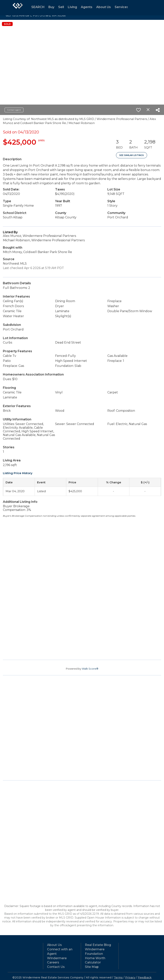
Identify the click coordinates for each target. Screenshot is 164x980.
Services (122, 7)
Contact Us (56, 967)
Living (72, 7)
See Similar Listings (132, 155)
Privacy (130, 977)
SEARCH (38, 7)
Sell (61, 7)
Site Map (92, 967)
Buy (51, 7)
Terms (118, 977)
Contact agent (14, 110)
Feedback (145, 977)
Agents (87, 7)
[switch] (138, 110)
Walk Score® (90, 669)
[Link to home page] (18, 8)
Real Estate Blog (98, 945)
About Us (104, 7)
